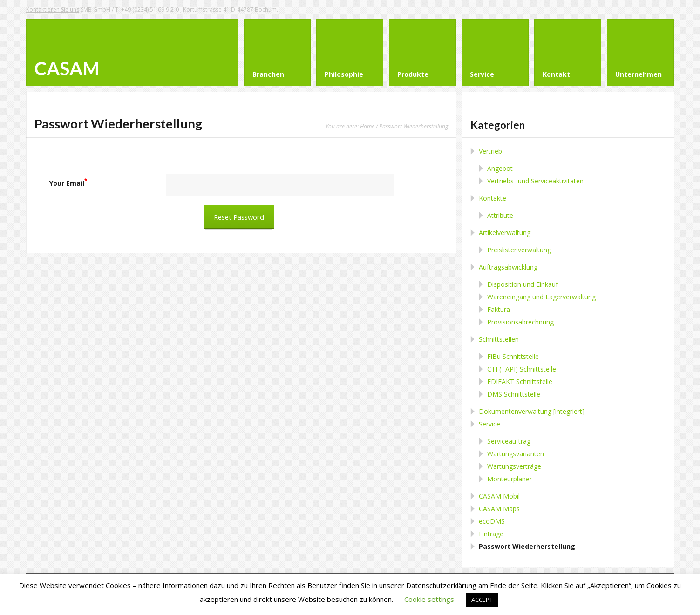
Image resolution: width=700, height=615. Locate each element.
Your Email (68, 183)
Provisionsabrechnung (520, 322)
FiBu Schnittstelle (513, 356)
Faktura (499, 309)
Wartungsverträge (514, 466)
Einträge (491, 534)
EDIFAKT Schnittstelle (520, 382)
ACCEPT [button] (482, 600)
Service (489, 424)
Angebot (500, 168)
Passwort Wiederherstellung (527, 546)
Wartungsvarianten (516, 454)
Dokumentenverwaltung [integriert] (532, 411)
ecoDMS (492, 521)
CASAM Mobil (499, 496)
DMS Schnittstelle (514, 394)
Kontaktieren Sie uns (53, 10)
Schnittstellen (499, 339)
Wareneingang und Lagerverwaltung (541, 297)
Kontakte (493, 198)
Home (367, 126)
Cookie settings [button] (429, 599)
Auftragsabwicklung (508, 267)
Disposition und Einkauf (523, 284)
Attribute (500, 215)
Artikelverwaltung (505, 233)
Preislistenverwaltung (519, 250)
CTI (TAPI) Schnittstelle (522, 369)
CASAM (67, 68)
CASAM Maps (499, 509)
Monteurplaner (510, 479)
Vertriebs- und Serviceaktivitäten (535, 181)
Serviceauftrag (509, 441)
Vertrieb (490, 151)
